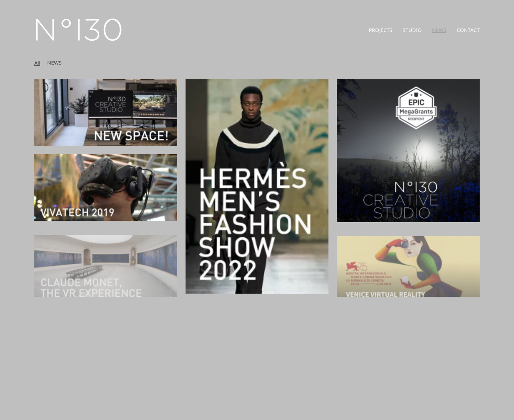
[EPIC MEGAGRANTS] (408, 151)
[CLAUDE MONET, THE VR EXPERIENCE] (106, 273)
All (37, 63)
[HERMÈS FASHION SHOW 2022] (257, 186)
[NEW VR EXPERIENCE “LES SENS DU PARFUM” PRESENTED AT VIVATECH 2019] (106, 188)
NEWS (54, 63)
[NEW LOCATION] (106, 113)
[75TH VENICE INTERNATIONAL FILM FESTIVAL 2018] (408, 274)
